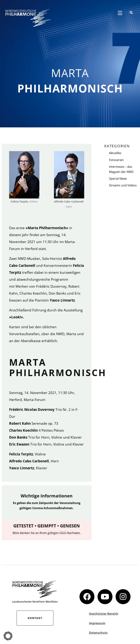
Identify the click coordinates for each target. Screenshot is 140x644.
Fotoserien (116, 160)
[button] (8, 636)
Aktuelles (115, 153)
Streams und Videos (123, 185)
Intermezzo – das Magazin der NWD (121, 169)
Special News (118, 179)
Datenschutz (98, 633)
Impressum (97, 623)
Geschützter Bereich (104, 614)
